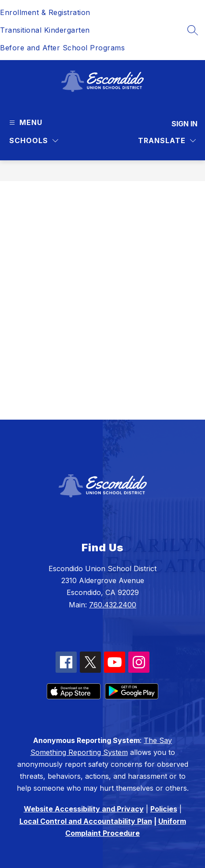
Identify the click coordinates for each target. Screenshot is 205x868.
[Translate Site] (167, 141)
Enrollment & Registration (45, 12)
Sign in (184, 124)
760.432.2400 (113, 605)
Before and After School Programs (62, 48)
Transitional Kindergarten (45, 30)
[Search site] (193, 30)
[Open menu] (25, 123)
